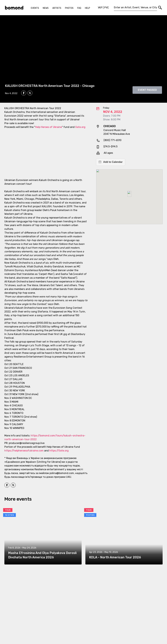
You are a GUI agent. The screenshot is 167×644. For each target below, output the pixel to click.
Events (35, 8)
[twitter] (30, 93)
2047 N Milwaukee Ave (117, 134)
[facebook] (24, 93)
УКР (100, 8)
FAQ (79, 8)
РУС (107, 8)
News (46, 8)
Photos (69, 8)
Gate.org (80, 127)
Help (87, 8)
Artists (57, 8)
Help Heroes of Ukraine (48, 127)
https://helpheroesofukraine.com (24, 451)
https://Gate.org (59, 451)
